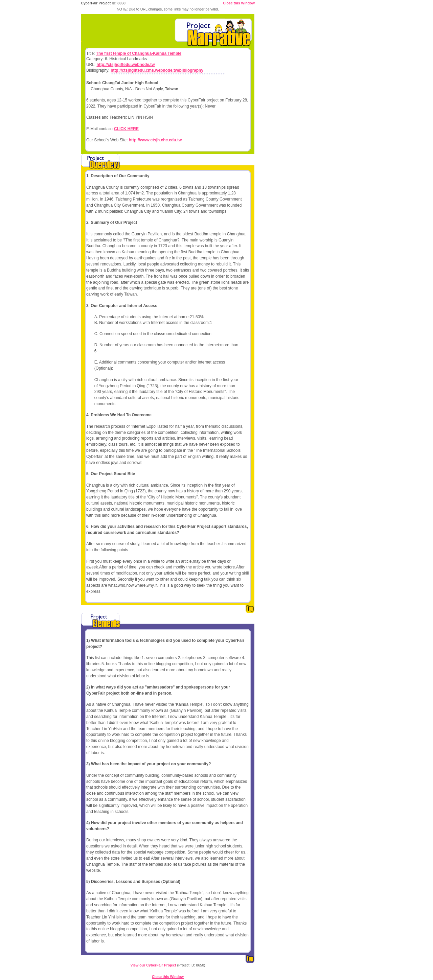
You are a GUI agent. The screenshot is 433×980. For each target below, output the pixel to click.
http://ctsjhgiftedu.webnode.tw (126, 65)
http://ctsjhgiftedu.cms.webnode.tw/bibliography (157, 70)
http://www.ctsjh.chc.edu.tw (155, 140)
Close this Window (239, 3)
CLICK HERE (126, 129)
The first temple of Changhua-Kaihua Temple (139, 53)
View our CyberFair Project (153, 965)
